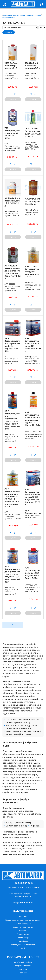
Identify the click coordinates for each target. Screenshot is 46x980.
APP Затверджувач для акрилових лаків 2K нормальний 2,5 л (33, 345)
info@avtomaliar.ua (23, 903)
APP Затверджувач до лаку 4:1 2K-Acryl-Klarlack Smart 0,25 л (33, 573)
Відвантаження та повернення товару (23, 920)
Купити (13, 99)
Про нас (23, 916)
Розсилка (23, 973)
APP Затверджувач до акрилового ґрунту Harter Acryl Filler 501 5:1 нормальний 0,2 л (13, 574)
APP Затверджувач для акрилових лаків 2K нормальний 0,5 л (12, 345)
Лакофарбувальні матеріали (14, 15)
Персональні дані (23, 924)
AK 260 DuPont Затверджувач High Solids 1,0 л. (12, 202)
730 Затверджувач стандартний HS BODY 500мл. (12, 133)
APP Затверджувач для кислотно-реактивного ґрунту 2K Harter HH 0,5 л (33, 419)
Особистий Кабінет (23, 962)
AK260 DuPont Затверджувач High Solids (33, 201)
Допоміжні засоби (34, 15)
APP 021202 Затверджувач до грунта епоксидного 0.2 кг (33, 271)
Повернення (23, 934)
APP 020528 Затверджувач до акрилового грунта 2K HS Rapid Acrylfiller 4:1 (13, 272)
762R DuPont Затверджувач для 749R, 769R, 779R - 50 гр (33, 132)
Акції (23, 948)
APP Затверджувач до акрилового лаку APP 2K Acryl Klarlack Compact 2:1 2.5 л (33, 497)
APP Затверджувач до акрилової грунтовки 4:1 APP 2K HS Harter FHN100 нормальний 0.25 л (12, 498)
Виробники (23, 941)
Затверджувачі (8, 17)
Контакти (23, 931)
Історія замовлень (23, 966)
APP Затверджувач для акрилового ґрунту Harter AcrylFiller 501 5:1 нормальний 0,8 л (13, 420)
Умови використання (23, 927)
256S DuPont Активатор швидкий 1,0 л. (12, 66)
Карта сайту (23, 938)
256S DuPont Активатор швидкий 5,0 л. (33, 66)
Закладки (23, 969)
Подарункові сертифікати (23, 945)
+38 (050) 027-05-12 (23, 883)
